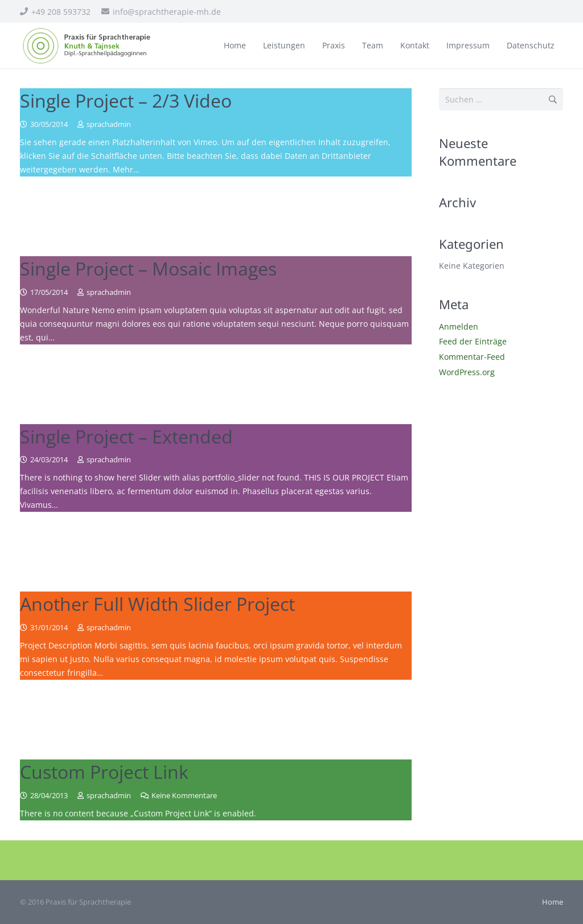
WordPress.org (467, 372)
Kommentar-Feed (472, 357)
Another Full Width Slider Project (157, 604)
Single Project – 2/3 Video (126, 100)
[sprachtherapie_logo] (87, 46)
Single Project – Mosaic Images (148, 268)
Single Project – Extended (126, 436)
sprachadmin (109, 124)
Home (553, 902)
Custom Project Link (104, 772)
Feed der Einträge (473, 341)
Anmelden (459, 327)
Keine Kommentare (184, 796)
